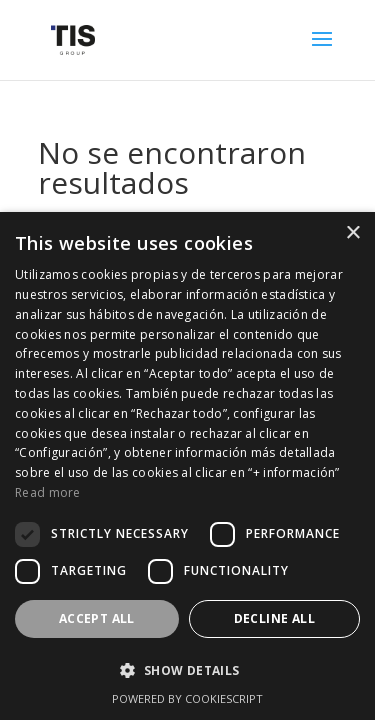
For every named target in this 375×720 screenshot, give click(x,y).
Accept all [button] (97, 618)
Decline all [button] (274, 618)
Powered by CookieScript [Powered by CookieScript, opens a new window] (187, 698)
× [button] (352, 233)
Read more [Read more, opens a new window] (48, 492)
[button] (187, 671)
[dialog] (187, 466)
